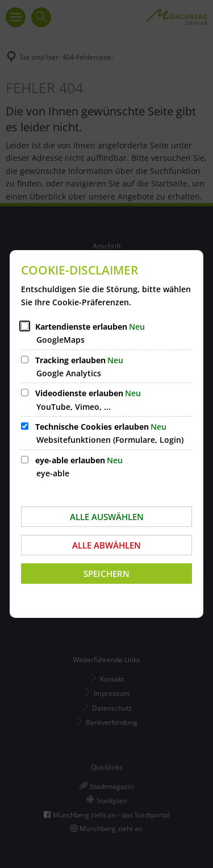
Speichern (106, 574)
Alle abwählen (106, 545)
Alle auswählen (107, 517)
